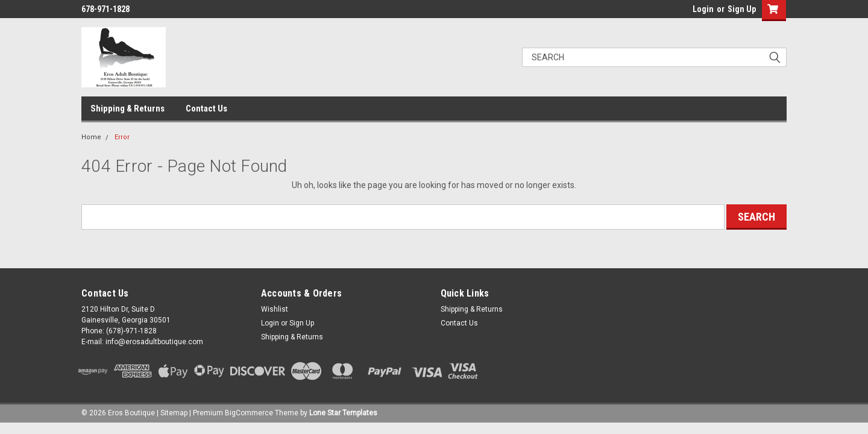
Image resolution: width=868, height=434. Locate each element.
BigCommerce (249, 413)
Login (703, 9)
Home (91, 137)
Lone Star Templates (343, 413)
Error (122, 137)
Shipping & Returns (127, 108)
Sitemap (174, 413)
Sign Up (742, 9)
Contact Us (206, 108)
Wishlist (275, 309)
